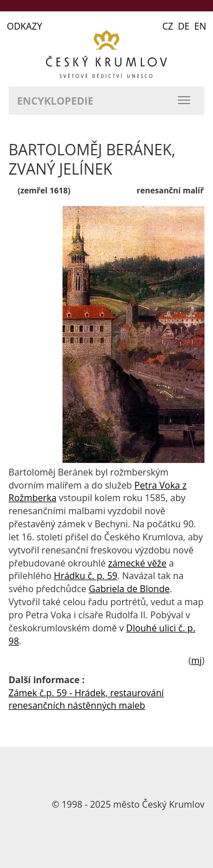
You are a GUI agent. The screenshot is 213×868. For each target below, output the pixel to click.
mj (196, 660)
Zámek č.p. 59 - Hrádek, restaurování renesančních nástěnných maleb (86, 699)
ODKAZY (24, 26)
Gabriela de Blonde (129, 589)
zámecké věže (137, 563)
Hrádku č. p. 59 (86, 576)
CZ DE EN (184, 26)
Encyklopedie (55, 101)
